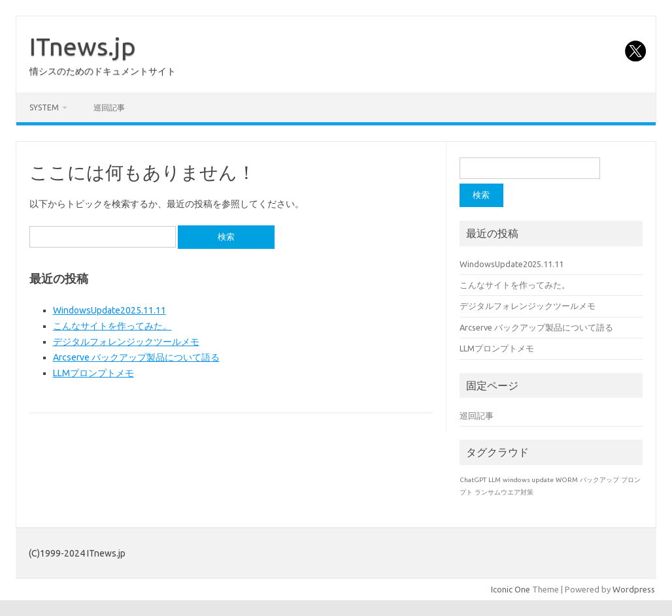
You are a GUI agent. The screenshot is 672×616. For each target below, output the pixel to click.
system (44, 107)
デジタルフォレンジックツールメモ (126, 342)
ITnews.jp (83, 46)
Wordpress (634, 589)
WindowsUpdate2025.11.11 (109, 310)
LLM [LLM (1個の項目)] (495, 480)
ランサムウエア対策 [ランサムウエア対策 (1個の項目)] (504, 492)
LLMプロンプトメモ (93, 373)
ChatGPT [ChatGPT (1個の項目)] (473, 480)
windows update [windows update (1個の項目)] (528, 480)
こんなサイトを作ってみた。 (112, 326)
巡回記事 (109, 107)
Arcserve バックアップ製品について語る (136, 357)
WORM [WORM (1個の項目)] (567, 480)
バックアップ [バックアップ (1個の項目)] (599, 480)
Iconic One (511, 589)
